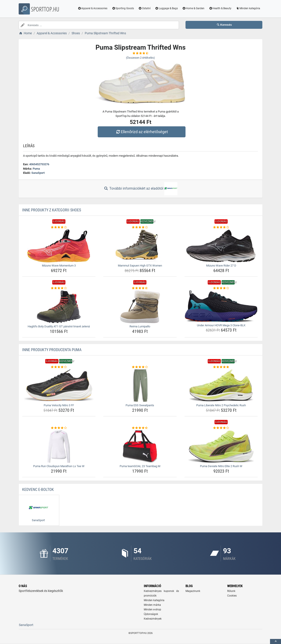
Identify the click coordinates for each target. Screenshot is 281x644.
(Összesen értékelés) (140, 58)
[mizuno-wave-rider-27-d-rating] (221, 227)
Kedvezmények (153, 619)
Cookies (232, 596)
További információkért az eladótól (140, 189)
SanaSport (38, 173)
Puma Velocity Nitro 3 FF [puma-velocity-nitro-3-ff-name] (59, 405)
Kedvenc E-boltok (38, 489)
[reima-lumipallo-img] (140, 307)
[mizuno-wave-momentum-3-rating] (59, 227)
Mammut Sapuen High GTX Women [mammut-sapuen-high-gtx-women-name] (140, 266)
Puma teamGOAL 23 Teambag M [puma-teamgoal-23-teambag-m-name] (140, 466)
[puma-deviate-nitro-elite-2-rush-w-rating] (221, 428)
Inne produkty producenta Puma (52, 350)
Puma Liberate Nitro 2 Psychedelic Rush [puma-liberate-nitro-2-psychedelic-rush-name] (221, 405)
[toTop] (276, 641)
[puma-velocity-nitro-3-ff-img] (59, 386)
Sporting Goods (123, 8)
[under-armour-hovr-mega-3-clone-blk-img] (221, 306)
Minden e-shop (152, 610)
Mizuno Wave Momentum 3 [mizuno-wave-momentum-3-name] (59, 266)
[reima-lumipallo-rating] (140, 288)
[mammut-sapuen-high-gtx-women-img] (140, 246)
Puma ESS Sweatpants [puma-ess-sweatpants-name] (140, 405)
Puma (36, 169)
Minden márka (152, 605)
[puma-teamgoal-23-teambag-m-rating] (140, 428)
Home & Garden (193, 8)
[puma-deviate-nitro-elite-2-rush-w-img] (221, 446)
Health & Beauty (220, 8)
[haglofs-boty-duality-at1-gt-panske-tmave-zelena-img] (59, 307)
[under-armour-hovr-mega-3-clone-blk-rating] (221, 288)
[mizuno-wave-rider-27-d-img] (221, 246)
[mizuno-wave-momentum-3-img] (59, 246)
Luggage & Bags (166, 8)
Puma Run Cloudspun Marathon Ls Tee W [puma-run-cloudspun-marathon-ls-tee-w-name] (59, 466)
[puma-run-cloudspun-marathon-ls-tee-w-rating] (59, 428)
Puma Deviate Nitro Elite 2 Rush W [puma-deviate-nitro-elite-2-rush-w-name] (221, 466)
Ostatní (144, 8)
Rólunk (231, 591)
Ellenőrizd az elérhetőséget (142, 132)
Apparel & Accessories (93, 8)
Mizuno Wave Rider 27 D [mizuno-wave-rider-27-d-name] (221, 266)
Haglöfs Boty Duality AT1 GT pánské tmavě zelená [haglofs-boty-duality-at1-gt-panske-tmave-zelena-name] (59, 326)
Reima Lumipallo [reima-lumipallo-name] (140, 326)
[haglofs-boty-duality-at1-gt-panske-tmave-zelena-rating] (59, 288)
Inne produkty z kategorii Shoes (52, 210)
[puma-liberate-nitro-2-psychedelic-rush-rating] (221, 367)
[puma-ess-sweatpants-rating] (140, 367)
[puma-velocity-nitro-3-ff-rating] (59, 367)
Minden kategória (248, 8)
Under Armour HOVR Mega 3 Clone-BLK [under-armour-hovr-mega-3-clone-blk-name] (221, 325)
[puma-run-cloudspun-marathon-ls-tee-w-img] (59, 446)
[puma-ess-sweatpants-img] (140, 386)
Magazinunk (193, 591)
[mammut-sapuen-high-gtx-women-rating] (140, 227)
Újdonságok (151, 614)
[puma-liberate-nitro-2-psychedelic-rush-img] (221, 386)
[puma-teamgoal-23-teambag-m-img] (140, 446)
